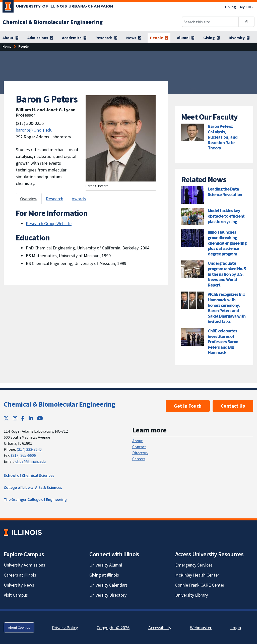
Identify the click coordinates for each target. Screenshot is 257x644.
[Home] (7, 47)
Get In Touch (188, 406)
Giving (230, 7)
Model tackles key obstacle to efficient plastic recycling (226, 216)
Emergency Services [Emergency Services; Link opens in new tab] (194, 565)
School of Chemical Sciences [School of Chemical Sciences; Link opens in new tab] (29, 475)
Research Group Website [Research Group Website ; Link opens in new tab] (49, 223)
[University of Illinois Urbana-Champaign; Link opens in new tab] (58, 7)
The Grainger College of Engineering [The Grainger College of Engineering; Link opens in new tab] (35, 499)
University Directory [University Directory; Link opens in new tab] (108, 595)
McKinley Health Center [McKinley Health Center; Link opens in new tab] (197, 575)
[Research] (106, 38)
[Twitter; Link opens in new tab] (6, 418)
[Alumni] (186, 38)
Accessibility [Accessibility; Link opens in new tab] (160, 628)
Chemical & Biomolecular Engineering (60, 404)
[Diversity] (239, 38)
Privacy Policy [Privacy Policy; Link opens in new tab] (65, 628)
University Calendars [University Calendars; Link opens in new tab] (109, 585)
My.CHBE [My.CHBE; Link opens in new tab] (247, 7)
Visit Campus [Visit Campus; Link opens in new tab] (16, 595)
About (138, 441)
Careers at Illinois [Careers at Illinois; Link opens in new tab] (20, 575)
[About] (10, 38)
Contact (139, 447)
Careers (139, 459)
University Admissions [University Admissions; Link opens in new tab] (24, 565)
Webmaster (201, 628)
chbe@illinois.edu (30, 461)
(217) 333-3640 (29, 449)
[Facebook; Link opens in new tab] (23, 418)
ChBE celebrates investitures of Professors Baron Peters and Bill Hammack (223, 342)
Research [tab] (55, 199)
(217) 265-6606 (23, 455)
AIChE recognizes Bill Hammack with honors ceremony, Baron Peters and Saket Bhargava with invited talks (227, 308)
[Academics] (74, 38)
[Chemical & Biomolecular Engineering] (53, 22)
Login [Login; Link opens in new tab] (236, 628)
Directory (140, 453)
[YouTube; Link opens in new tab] (40, 418)
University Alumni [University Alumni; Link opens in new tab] (106, 565)
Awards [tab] (79, 199)
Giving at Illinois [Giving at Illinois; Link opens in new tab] (104, 575)
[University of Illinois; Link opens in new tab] (23, 533)
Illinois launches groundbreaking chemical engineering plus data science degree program (227, 243)
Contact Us (233, 406)
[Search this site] (210, 22)
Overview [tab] (29, 199)
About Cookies (19, 627)
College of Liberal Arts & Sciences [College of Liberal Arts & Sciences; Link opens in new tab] (33, 487)
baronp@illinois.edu (34, 130)
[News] (134, 38)
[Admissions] (40, 38)
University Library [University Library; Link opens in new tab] (191, 595)
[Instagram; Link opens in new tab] (15, 418)
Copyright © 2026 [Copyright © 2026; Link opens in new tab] (113, 628)
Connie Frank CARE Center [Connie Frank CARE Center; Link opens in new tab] (200, 585)
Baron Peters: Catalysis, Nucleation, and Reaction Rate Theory (223, 137)
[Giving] (211, 38)
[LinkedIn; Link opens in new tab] (31, 418)
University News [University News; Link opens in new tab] (19, 585)
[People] (159, 38)
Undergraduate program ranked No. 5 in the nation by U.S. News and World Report (227, 274)
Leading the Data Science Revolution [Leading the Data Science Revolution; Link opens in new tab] (225, 192)
